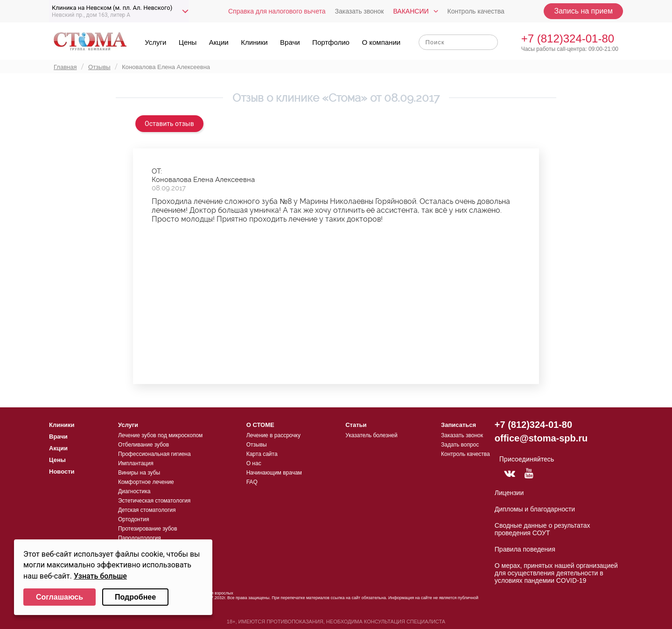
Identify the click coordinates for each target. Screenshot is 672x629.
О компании (381, 42)
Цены (188, 42)
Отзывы (257, 445)
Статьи (356, 425)
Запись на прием (583, 11)
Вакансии (411, 11)
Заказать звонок (360, 11)
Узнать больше (100, 576)
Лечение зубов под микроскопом (160, 435)
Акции (219, 42)
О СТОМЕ (260, 425)
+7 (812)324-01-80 (568, 38)
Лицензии (509, 493)
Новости (62, 472)
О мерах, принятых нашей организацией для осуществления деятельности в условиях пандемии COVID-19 (556, 573)
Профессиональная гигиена (154, 454)
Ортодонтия (134, 519)
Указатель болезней (371, 435)
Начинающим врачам (274, 473)
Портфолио (331, 42)
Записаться (458, 425)
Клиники (254, 42)
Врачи (290, 42)
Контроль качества (476, 11)
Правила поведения (525, 549)
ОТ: (157, 171)
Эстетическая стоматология (154, 501)
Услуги (155, 42)
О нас (254, 463)
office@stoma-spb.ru (541, 438)
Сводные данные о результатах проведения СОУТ (542, 529)
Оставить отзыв (169, 124)
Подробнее (135, 597)
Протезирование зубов (148, 529)
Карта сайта (262, 454)
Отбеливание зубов (143, 445)
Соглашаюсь (59, 597)
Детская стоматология (147, 510)
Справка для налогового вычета (277, 11)
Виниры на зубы (139, 473)
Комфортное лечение (146, 482)
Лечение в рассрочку (273, 435)
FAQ (252, 482)
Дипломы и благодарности (535, 509)
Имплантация (136, 463)
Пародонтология (140, 538)
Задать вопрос (460, 445)
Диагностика (134, 491)
